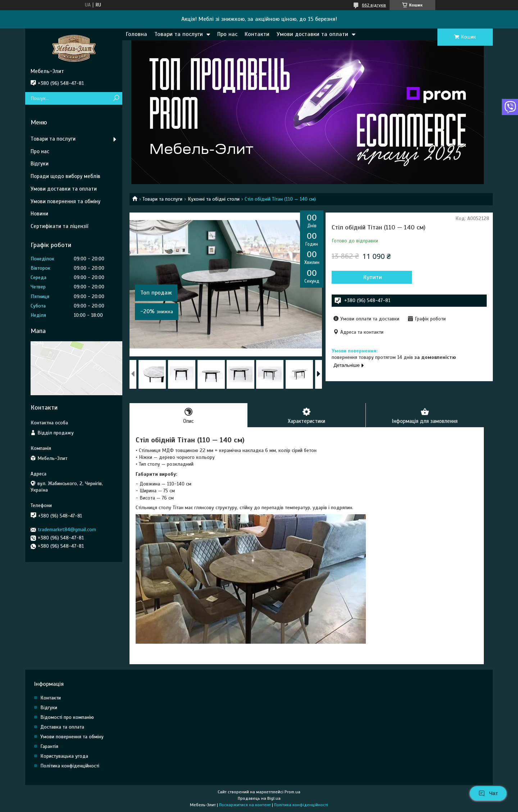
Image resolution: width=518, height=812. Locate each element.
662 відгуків (374, 5)
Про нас (227, 34)
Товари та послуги (179, 34)
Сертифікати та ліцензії (59, 226)
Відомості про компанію (67, 718)
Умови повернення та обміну (65, 201)
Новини (39, 214)
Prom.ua (292, 792)
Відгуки (40, 164)
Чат (488, 793)
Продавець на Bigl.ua (259, 799)
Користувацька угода (64, 756)
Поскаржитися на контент (245, 805)
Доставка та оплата (62, 727)
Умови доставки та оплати (312, 34)
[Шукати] (116, 98)
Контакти (257, 34)
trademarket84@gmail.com (67, 530)
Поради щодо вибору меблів (65, 176)
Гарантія (49, 747)
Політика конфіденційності (70, 766)
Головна (137, 34)
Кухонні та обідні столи (214, 199)
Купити (371, 277)
